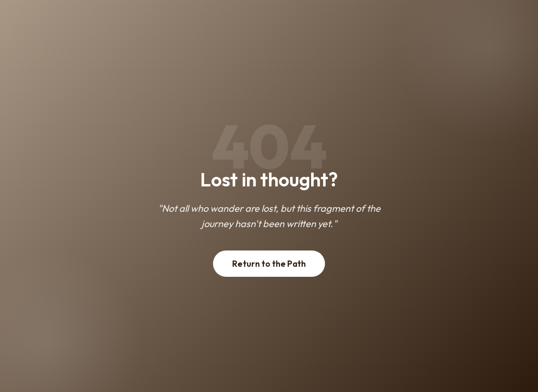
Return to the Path (269, 264)
